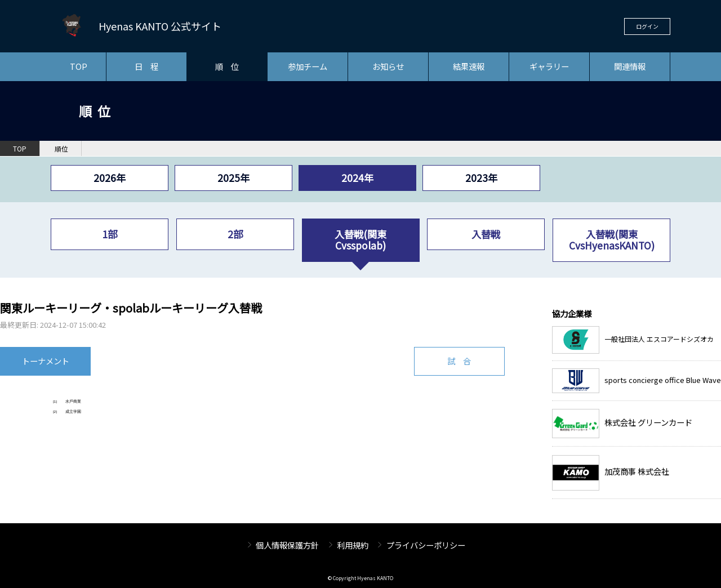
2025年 (233, 178)
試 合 (459, 361)
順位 (61, 149)
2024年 (357, 178)
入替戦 (486, 234)
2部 (235, 234)
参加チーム (308, 66)
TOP (79, 66)
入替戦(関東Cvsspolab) (360, 240)
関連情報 (630, 66)
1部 (110, 234)
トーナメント (46, 361)
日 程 (146, 66)
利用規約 (353, 545)
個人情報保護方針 (287, 545)
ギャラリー (549, 66)
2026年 (110, 178)
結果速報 (469, 66)
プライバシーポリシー (426, 545)
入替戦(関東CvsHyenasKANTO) (612, 240)
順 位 (227, 66)
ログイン (647, 26)
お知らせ (388, 66)
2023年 (481, 178)
